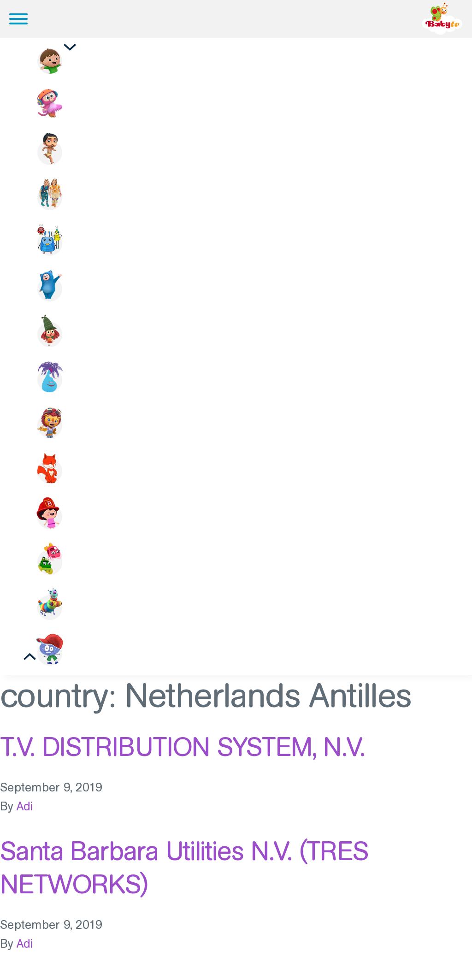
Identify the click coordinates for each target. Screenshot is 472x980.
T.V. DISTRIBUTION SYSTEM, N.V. (182, 755)
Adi (25, 814)
